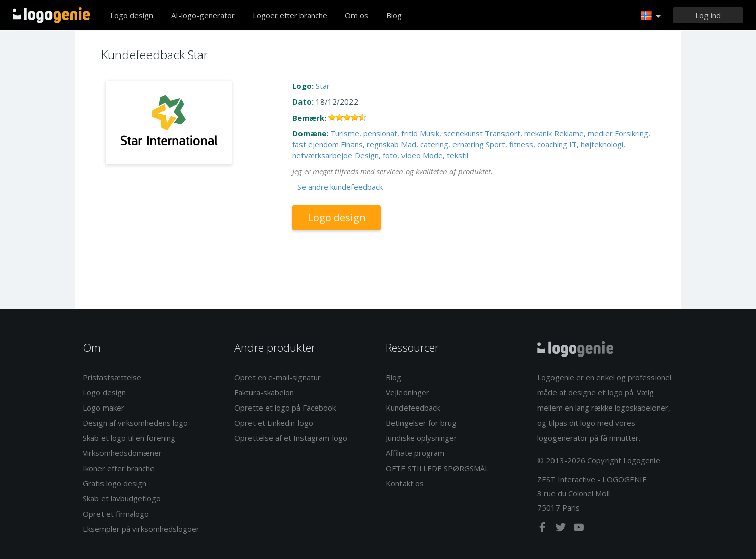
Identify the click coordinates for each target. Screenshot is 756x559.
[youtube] (579, 529)
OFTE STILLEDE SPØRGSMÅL (437, 468)
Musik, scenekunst (451, 133)
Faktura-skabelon (264, 392)
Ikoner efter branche (119, 468)
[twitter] (562, 529)
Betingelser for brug (421, 423)
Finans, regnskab (370, 144)
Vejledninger (408, 392)
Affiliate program (415, 453)
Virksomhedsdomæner (122, 453)
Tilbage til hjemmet (51, 15)
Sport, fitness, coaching (526, 144)
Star (323, 86)
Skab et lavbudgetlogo (122, 498)
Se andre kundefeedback (340, 187)
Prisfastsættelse (112, 377)
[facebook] (543, 529)
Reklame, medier (583, 133)
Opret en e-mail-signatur (278, 377)
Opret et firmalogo (116, 514)
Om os (357, 15)
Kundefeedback (413, 408)
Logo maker (104, 408)
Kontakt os (405, 483)
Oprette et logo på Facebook (285, 408)
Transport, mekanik (518, 133)
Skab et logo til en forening (129, 438)
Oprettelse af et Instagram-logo (291, 438)
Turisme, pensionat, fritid (374, 133)
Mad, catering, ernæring (442, 144)
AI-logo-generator (203, 15)
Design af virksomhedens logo (135, 423)
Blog (394, 15)
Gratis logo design (115, 483)
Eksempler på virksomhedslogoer (141, 529)
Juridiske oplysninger (421, 438)
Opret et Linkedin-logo (274, 423)
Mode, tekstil (445, 155)
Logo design (132, 15)
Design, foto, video (388, 155)
